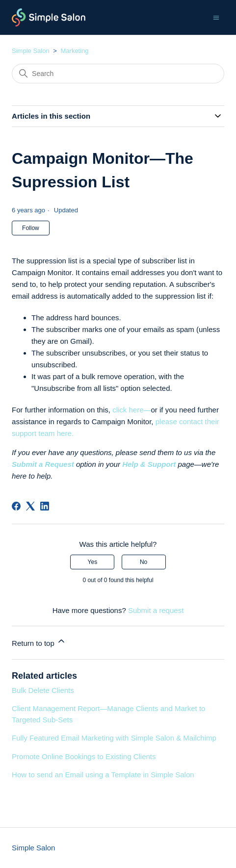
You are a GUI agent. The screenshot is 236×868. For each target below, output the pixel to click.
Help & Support (149, 464)
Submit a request (156, 610)
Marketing (75, 51)
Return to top (39, 642)
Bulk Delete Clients (43, 690)
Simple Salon (31, 51)
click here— (131, 410)
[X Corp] (30, 506)
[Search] (118, 74)
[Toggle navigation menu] (216, 17)
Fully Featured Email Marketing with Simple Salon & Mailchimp (114, 738)
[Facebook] (16, 506)
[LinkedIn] (45, 506)
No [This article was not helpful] (144, 562)
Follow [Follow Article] (31, 228)
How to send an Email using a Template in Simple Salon (103, 775)
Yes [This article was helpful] (93, 562)
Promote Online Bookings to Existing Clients (84, 756)
